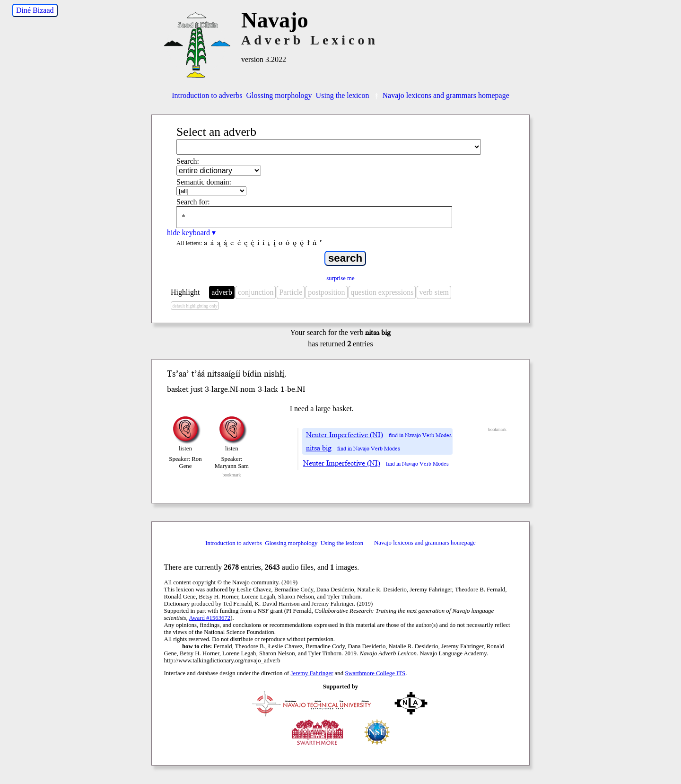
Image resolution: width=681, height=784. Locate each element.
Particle (291, 292)
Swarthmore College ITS (375, 673)
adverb (222, 292)
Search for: (193, 202)
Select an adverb (216, 132)
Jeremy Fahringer (312, 673)
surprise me (340, 278)
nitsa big (319, 448)
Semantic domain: (204, 182)
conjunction (256, 292)
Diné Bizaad (35, 10)
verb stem (434, 292)
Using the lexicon (343, 95)
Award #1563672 (210, 618)
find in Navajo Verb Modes (420, 436)
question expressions (382, 292)
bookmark (231, 475)
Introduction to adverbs (207, 95)
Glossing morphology (279, 95)
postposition (326, 292)
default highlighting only (195, 306)
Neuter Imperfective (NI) (345, 435)
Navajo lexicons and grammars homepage (441, 95)
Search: (188, 161)
